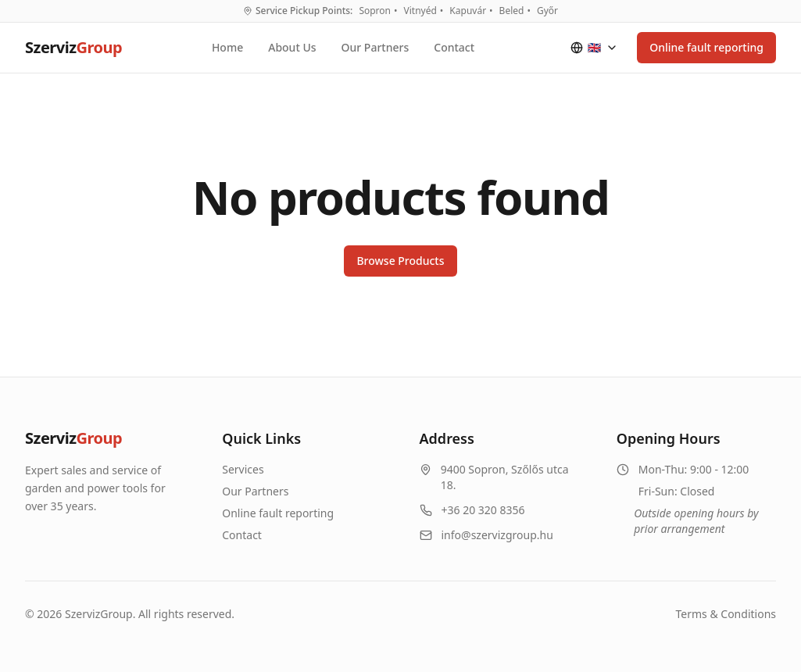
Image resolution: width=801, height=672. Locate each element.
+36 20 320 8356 (483, 510)
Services (243, 469)
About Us (292, 47)
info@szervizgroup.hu (497, 535)
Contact (454, 47)
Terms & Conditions (726, 614)
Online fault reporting (706, 47)
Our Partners (375, 47)
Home (227, 47)
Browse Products (400, 261)
